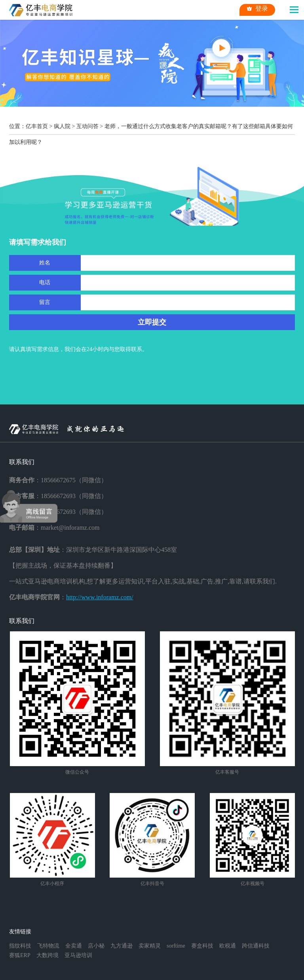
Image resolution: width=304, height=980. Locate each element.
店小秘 (96, 946)
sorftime (176, 946)
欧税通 (228, 946)
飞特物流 (48, 946)
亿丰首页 (37, 126)
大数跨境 (47, 955)
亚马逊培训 (78, 955)
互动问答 (87, 126)
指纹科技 (20, 946)
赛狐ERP (20, 955)
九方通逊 (122, 946)
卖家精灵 (150, 946)
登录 (257, 9)
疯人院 (62, 126)
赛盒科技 (202, 946)
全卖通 (74, 946)
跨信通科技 (256, 946)
